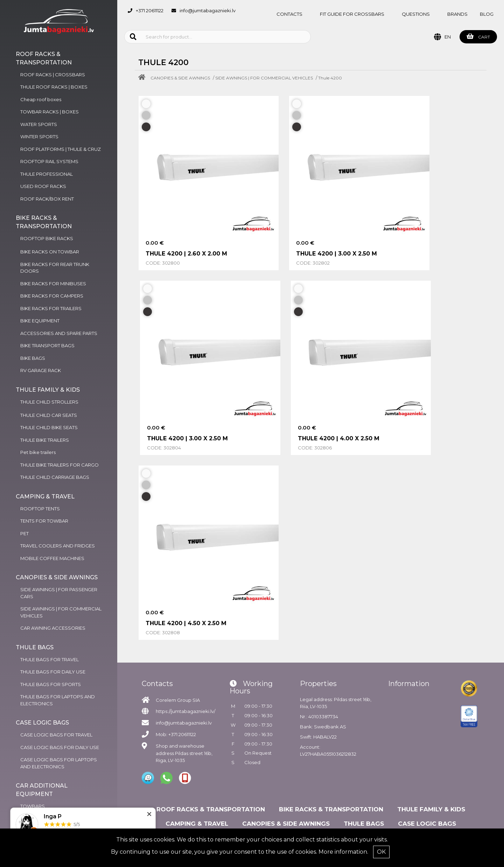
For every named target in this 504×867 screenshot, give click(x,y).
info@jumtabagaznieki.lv (208, 11)
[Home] (143, 78)
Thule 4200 (330, 78)
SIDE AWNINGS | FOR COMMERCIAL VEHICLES (264, 78)
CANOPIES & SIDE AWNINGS (180, 78)
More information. (343, 852)
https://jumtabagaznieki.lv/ (185, 661)
